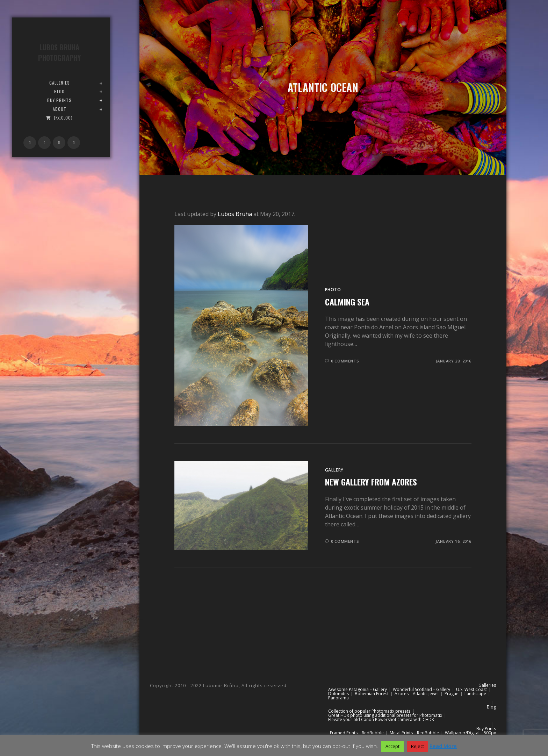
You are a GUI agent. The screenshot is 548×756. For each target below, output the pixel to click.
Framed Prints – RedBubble (357, 733)
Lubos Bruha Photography (59, 52)
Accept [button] (392, 746)
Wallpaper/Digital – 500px (470, 733)
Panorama (338, 698)
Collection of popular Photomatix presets (369, 711)
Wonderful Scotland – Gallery (421, 689)
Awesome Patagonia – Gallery (358, 689)
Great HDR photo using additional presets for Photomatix (385, 715)
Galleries (487, 685)
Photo (333, 290)
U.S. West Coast (471, 689)
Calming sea (347, 302)
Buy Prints (486, 729)
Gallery (334, 470)
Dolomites (338, 694)
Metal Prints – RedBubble (414, 733)
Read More (443, 746)
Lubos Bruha (235, 214)
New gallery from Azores (371, 482)
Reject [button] (417, 746)
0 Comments (345, 361)
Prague (452, 694)
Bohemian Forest (372, 694)
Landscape (475, 694)
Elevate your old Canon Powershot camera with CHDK (381, 719)
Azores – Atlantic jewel (417, 694)
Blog (491, 707)
